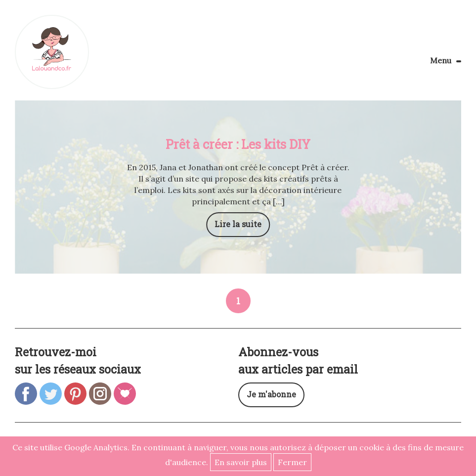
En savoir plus (241, 462)
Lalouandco (52, 52)
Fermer (292, 462)
